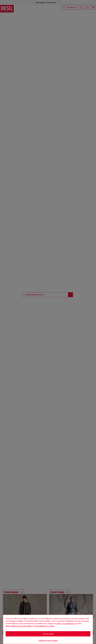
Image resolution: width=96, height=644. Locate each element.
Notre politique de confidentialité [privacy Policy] (19, 626)
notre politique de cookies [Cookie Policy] (44, 626)
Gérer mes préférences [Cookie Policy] (66, 623)
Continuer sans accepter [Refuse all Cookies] (48, 640)
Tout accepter (48, 634)
